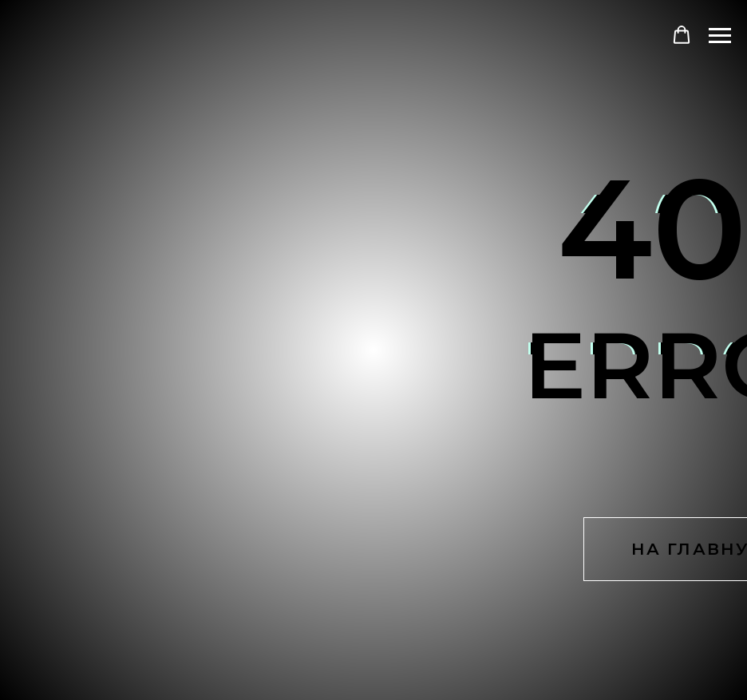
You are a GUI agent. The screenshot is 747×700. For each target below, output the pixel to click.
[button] (682, 35)
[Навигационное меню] (720, 36)
